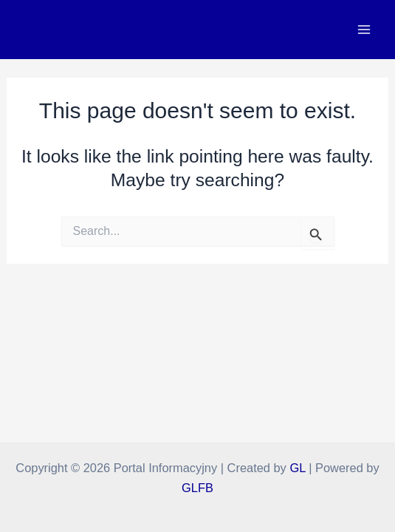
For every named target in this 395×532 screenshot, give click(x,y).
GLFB (197, 488)
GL (297, 468)
